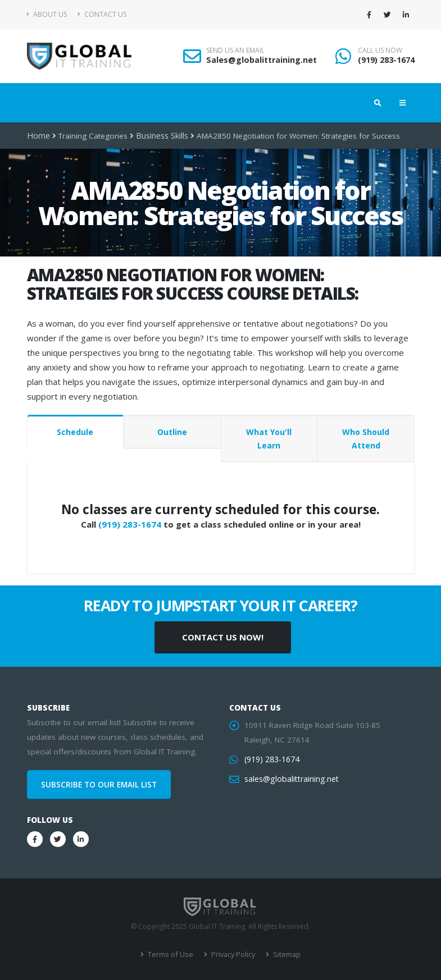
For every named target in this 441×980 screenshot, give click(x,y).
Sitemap (284, 954)
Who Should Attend (366, 439)
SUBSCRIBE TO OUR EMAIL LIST (99, 785)
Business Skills (161, 136)
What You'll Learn (269, 439)
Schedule (75, 432)
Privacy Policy (232, 954)
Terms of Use (171, 954)
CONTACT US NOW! (223, 637)
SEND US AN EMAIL (235, 51)
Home (38, 136)
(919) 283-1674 (386, 60)
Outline (172, 432)
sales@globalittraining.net (290, 779)
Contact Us (102, 14)
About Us (47, 14)
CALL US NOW (380, 51)
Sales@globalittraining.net (262, 60)
